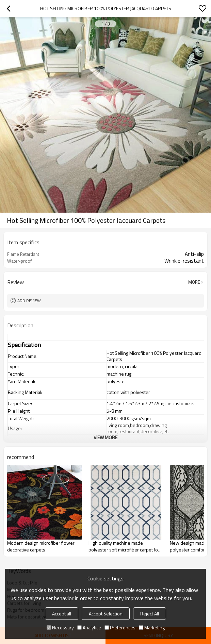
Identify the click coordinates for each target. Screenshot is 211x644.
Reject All (150, 614)
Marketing (152, 628)
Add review (29, 301)
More (194, 282)
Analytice (89, 628)
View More (105, 437)
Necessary (60, 628)
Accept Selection (106, 614)
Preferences (120, 628)
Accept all (62, 614)
